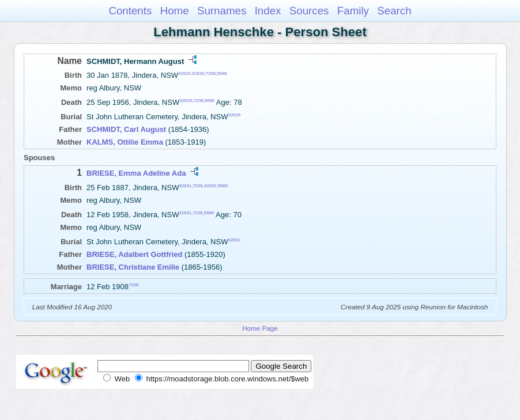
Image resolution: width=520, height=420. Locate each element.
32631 (185, 185)
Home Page (260, 328)
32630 (198, 73)
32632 (210, 185)
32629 (184, 73)
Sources (309, 11)
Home (175, 11)
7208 (211, 73)
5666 (222, 73)
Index (268, 11)
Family (353, 11)
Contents (130, 11)
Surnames (222, 11)
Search (394, 11)
